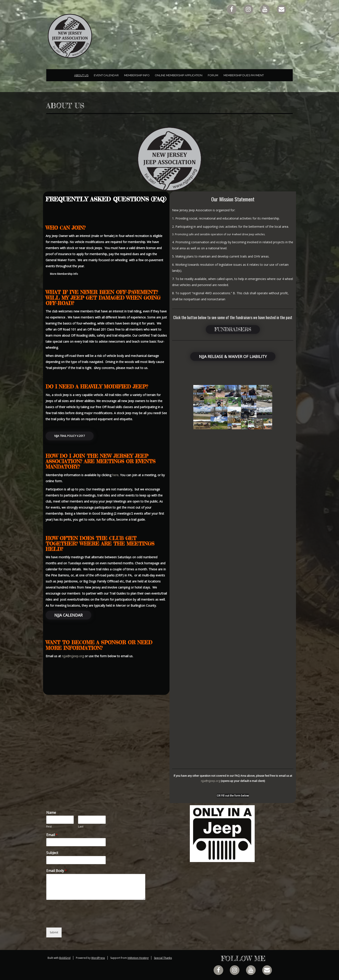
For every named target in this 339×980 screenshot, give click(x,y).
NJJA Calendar (68, 615)
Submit (54, 932)
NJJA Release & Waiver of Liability (233, 356)
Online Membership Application (179, 75)
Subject (52, 853)
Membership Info (137, 75)
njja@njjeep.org (73, 656)
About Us (81, 75)
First (49, 826)
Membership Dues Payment (244, 75)
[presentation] (79, 920)
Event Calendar (106, 75)
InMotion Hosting (138, 958)
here (115, 475)
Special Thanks (163, 958)
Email (52, 835)
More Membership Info (64, 274)
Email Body (57, 871)
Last (81, 826)
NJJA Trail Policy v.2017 (70, 436)
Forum (213, 75)
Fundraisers (233, 329)
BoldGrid (65, 958)
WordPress (98, 958)
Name (51, 813)
